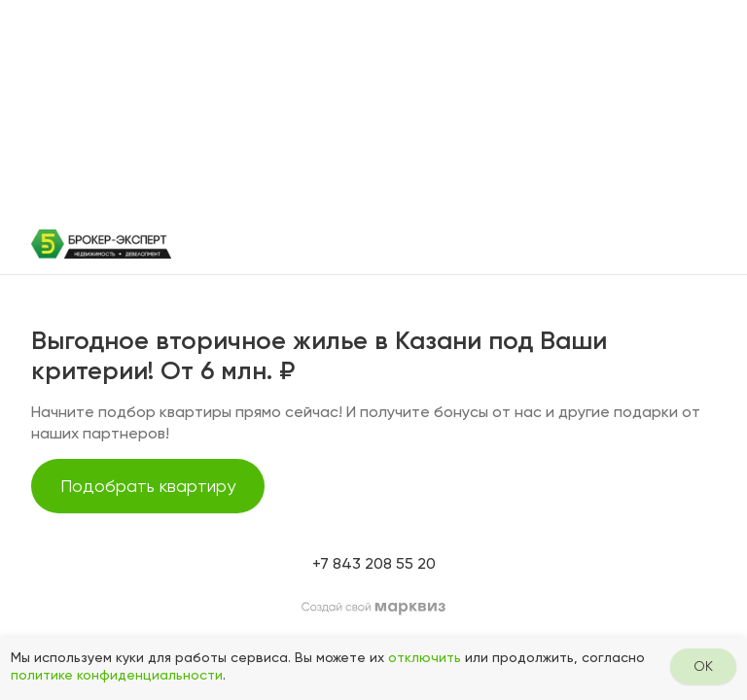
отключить (425, 657)
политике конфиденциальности (117, 675)
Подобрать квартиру (148, 486)
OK (703, 666)
